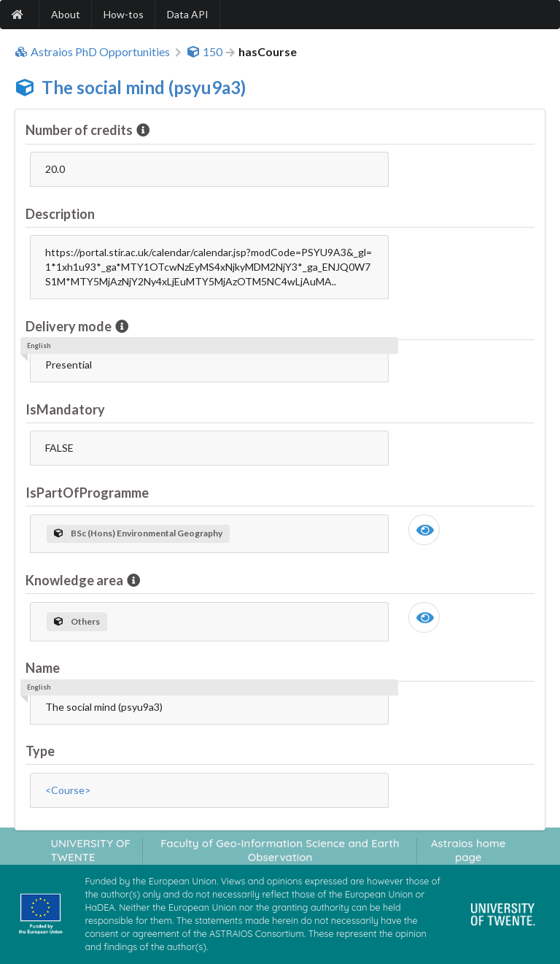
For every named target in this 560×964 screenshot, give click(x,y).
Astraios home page (468, 850)
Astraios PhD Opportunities (92, 52)
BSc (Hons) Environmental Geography (138, 533)
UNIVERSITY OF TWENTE (90, 850)
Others (77, 621)
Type (40, 751)
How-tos (124, 14)
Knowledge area (75, 580)
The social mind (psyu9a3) (144, 87)
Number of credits (80, 130)
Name (43, 668)
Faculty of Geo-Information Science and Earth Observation (280, 850)
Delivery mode (70, 326)
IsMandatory (65, 409)
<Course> (68, 790)
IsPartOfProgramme (87, 493)
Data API (188, 14)
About (66, 14)
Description (60, 214)
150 (205, 52)
